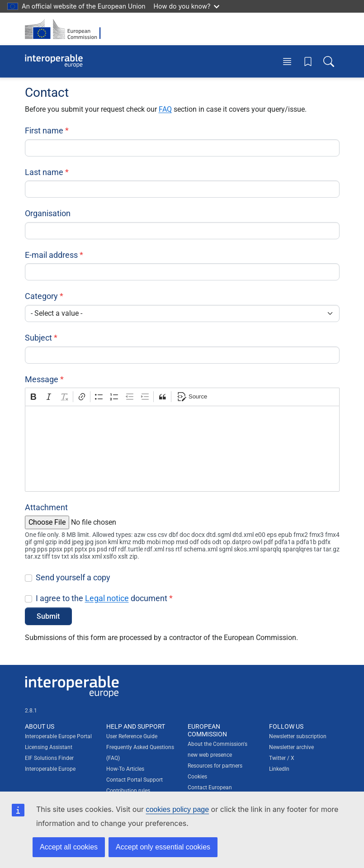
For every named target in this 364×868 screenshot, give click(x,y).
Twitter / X (282, 758)
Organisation (48, 213)
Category (41, 296)
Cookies (197, 777)
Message (42, 379)
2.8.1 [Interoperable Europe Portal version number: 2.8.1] (31, 711)
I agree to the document (102, 598)
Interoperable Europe (50, 769)
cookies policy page (177, 809)
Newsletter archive (291, 747)
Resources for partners (215, 766)
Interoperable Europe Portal (58, 736)
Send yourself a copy (73, 577)
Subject (38, 338)
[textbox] (182, 449)
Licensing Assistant (49, 747)
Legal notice (107, 598)
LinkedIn (279, 769)
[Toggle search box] (329, 61)
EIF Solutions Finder (49, 758)
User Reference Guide (132, 736)
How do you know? (187, 6)
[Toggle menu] (287, 61)
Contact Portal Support (135, 780)
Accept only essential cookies (163, 847)
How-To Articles (125, 769)
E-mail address (51, 255)
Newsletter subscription (298, 736)
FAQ (165, 109)
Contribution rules (128, 791)
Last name (44, 172)
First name (44, 130)
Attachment (46, 507)
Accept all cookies (69, 847)
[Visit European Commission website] (66, 29)
